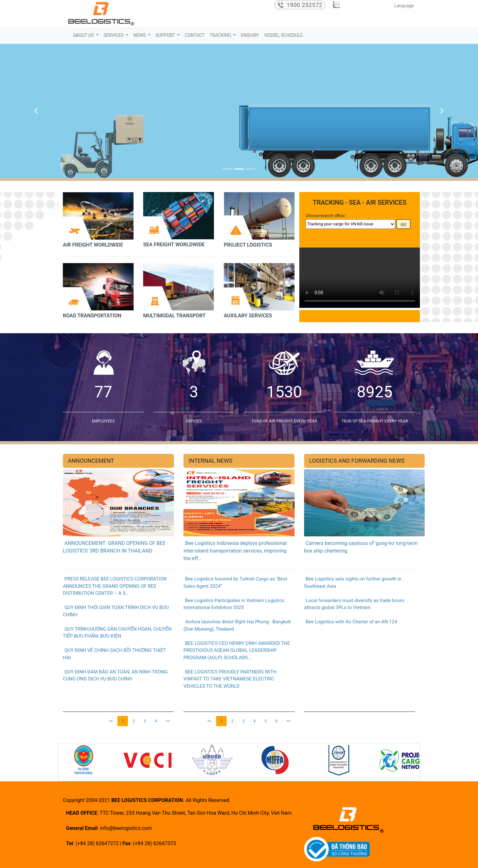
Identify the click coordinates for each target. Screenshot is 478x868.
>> (168, 721)
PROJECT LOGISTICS (248, 245)
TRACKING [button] (221, 35)
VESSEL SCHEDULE (283, 35)
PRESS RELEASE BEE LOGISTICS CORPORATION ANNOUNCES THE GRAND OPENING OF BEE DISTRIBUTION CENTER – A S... (115, 586)
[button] (36, 111)
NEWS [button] (140, 35)
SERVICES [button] (114, 35)
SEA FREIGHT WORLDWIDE (174, 244)
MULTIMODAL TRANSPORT (174, 316)
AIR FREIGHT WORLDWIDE (93, 245)
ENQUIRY (250, 35)
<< (111, 721)
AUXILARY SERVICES (248, 316)
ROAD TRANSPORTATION (92, 316)
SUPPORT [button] (166, 35)
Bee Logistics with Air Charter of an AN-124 (351, 622)
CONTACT (195, 35)
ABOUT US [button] (84, 35)
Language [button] (405, 6)
